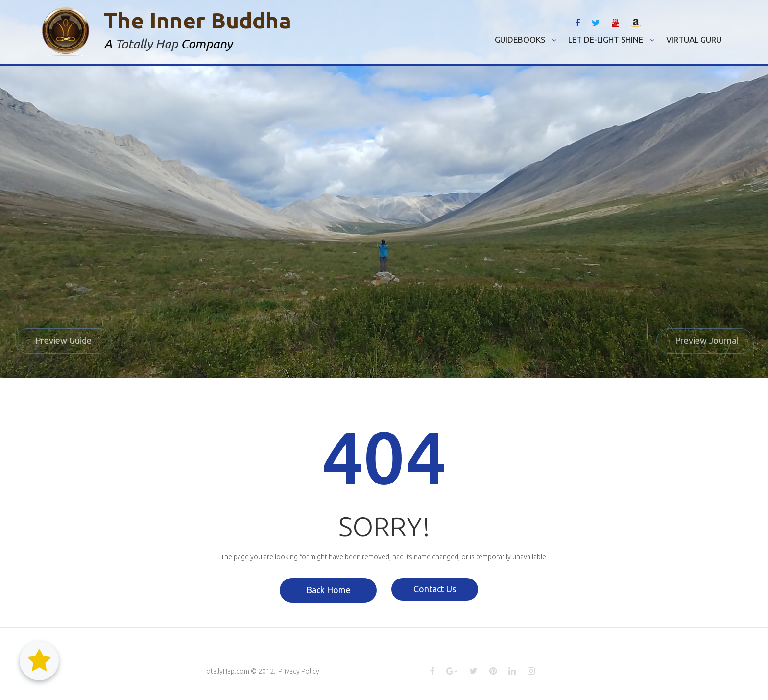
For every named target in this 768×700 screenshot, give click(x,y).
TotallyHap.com (226, 671)
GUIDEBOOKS (526, 39)
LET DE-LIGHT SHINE (611, 39)
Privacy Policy (299, 671)
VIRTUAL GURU (694, 39)
